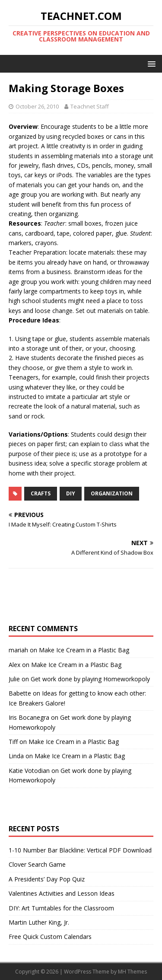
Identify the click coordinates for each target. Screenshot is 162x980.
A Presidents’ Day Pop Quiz (47, 879)
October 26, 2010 (37, 106)
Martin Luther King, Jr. (39, 922)
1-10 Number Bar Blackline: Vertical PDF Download (80, 850)
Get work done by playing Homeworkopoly (90, 679)
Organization (112, 493)
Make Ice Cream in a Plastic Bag (84, 650)
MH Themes (132, 972)
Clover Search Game (37, 864)
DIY (71, 493)
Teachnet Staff (90, 106)
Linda (16, 756)
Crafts (41, 493)
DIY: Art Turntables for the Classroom (61, 908)
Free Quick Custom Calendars (50, 937)
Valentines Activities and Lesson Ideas (62, 893)
